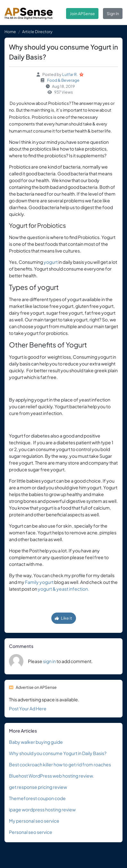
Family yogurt (39, 582)
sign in (49, 661)
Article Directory (37, 32)
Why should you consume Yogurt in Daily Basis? (58, 753)
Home (10, 32)
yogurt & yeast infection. (63, 589)
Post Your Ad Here (28, 708)
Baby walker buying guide (36, 742)
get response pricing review (38, 787)
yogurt (51, 262)
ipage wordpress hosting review (42, 809)
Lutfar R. (70, 74)
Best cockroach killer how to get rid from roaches (60, 764)
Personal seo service (31, 832)
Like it (63, 618)
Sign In (113, 14)
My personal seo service (34, 821)
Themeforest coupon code (37, 798)
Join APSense (82, 14)
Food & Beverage (63, 80)
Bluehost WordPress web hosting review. (51, 776)
